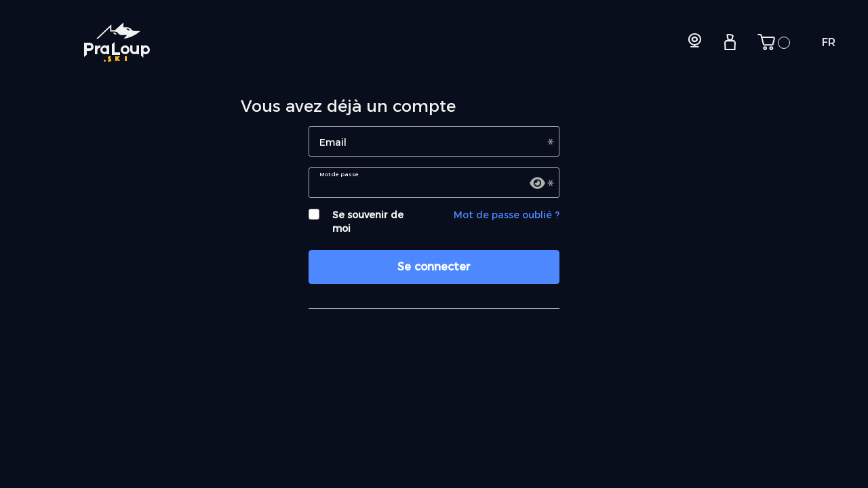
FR (829, 42)
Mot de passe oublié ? (507, 215)
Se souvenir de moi (368, 222)
